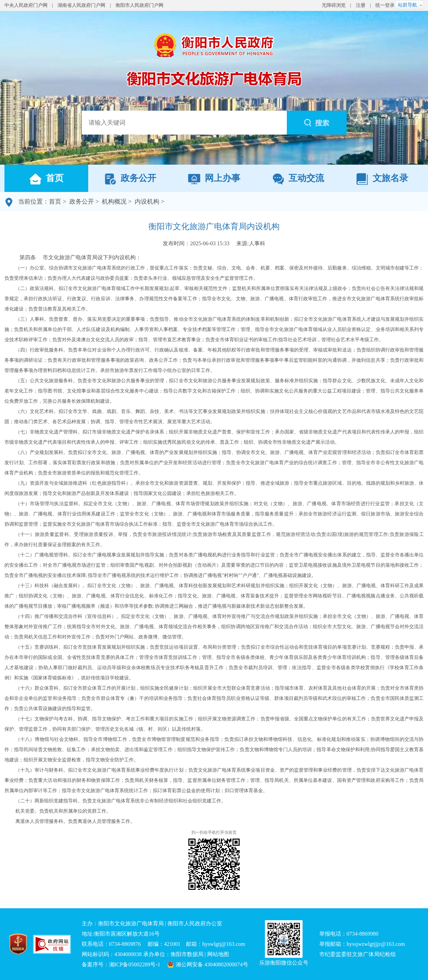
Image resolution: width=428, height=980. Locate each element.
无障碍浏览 (334, 5)
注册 (361, 5)
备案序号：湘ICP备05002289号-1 (121, 964)
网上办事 (214, 179)
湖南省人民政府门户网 (81, 5)
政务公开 (130, 179)
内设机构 (147, 202)
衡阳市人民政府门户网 (139, 5)
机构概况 (114, 202)
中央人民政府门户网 (26, 5)
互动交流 (298, 179)
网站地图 (218, 954)
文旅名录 (382, 179)
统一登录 (385, 5)
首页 (46, 179)
